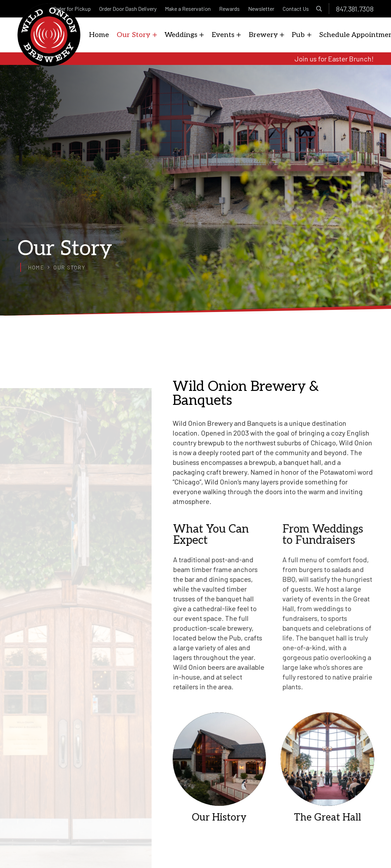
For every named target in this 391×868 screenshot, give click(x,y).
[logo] (49, 35)
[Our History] (226, 767)
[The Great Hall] (341, 767)
